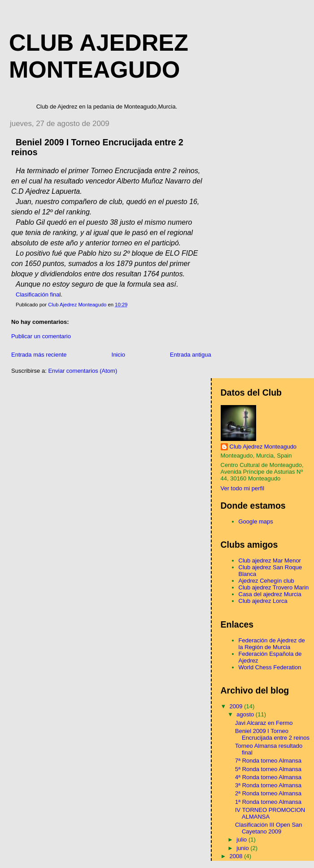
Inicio (118, 355)
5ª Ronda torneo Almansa (268, 769)
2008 (237, 856)
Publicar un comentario (41, 336)
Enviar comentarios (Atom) (83, 371)
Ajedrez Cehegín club (266, 581)
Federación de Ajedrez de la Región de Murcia (272, 644)
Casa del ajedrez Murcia (270, 594)
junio (243, 848)
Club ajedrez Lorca (263, 601)
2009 (237, 706)
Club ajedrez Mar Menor (270, 560)
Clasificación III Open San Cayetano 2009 (269, 828)
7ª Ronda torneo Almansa (268, 761)
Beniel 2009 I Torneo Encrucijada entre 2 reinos (272, 734)
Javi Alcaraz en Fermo (264, 723)
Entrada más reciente (39, 355)
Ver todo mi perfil (243, 488)
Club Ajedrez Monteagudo (263, 447)
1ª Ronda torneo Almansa (268, 802)
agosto (246, 714)
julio (242, 840)
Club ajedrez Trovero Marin (274, 587)
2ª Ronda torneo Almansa (268, 793)
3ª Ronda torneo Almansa (268, 785)
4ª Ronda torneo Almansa (268, 777)
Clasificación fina (38, 294)
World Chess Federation (270, 667)
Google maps (256, 521)
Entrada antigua (191, 355)
